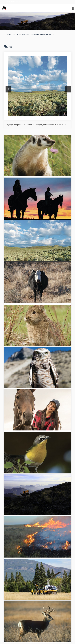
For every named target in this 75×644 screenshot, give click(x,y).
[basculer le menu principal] (73, 8)
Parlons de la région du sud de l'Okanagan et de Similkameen (32, 34)
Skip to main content (13, 1)
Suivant (68, 89)
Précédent (8, 89)
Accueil (9, 34)
